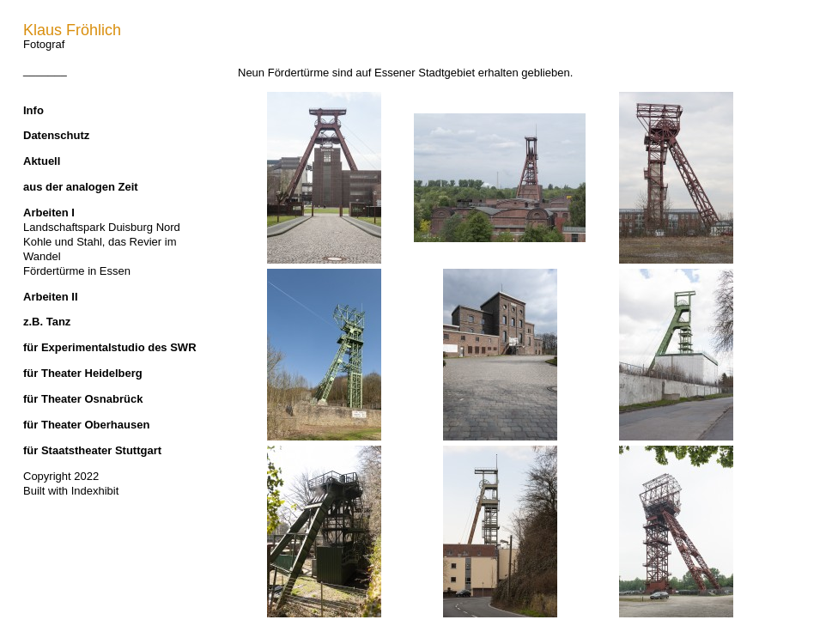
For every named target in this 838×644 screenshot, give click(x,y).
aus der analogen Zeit (81, 187)
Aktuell (42, 161)
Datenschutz (56, 135)
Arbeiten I (49, 213)
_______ (45, 70)
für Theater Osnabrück (83, 399)
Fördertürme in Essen (77, 271)
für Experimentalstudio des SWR (110, 347)
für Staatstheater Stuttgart (92, 450)
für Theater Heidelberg (83, 373)
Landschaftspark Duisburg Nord (102, 227)
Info (33, 110)
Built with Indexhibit (71, 491)
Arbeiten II (51, 297)
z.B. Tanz (47, 322)
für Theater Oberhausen (86, 425)
